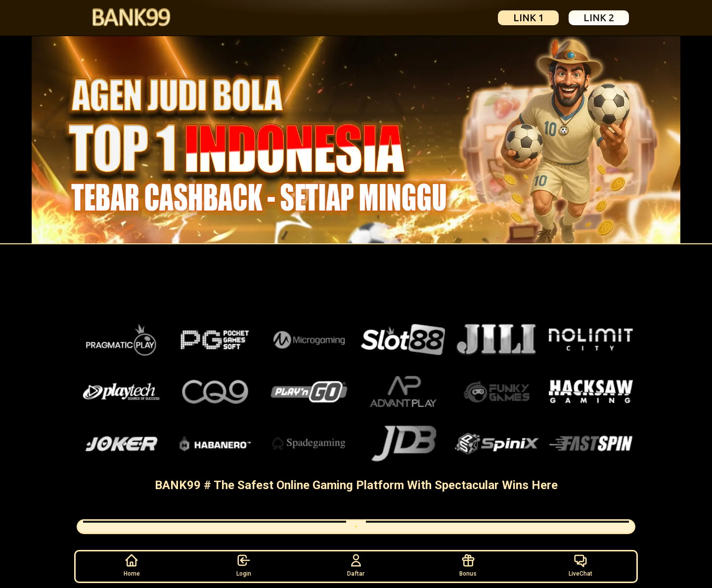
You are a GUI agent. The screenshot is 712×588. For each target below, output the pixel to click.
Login (244, 565)
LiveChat (580, 565)
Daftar (356, 565)
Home (132, 565)
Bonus (468, 565)
